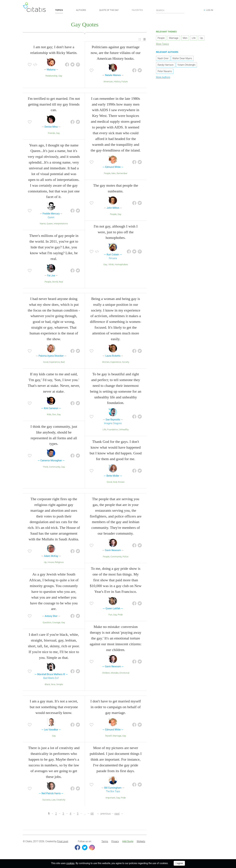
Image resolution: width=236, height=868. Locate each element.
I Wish (111, 265)
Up (45, 563)
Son (54, 415)
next (117, 814)
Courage (56, 623)
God (115, 483)
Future (125, 82)
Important (110, 799)
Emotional (124, 674)
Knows (121, 483)
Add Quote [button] (128, 842)
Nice (53, 685)
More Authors (163, 78)
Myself (108, 737)
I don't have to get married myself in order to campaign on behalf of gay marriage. (116, 708)
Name (43, 225)
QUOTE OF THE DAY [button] (109, 10)
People (48, 283)
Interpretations (61, 225)
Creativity (61, 801)
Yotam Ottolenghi (186, 66)
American (108, 82)
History (117, 82)
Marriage (117, 737)
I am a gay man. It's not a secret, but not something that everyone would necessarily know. (54, 708)
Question (47, 623)
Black (47, 685)
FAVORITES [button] (137, 10)
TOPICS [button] (59, 10)
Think (45, 468)
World (55, 283)
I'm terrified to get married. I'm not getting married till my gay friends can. (54, 105)
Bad (63, 363)
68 (92, 814)
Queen (50, 225)
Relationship (51, 77)
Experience (55, 363)
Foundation (113, 431)
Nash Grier (163, 59)
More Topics (162, 45)
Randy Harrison (166, 66)
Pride (120, 616)
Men (114, 174)
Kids (49, 415)
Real (61, 283)
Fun (110, 616)
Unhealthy (124, 431)
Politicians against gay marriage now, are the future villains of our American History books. (116, 54)
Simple (60, 685)
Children (106, 674)
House (51, 563)
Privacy (115, 842)
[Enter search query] (170, 10)
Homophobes (121, 265)
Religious (59, 563)
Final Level (63, 842)
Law (53, 801)
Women (106, 363)
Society (126, 363)
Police (125, 557)
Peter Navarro (165, 72)
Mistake (115, 674)
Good (46, 363)
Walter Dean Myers (182, 59)
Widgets (141, 842)
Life (104, 431)
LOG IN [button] (210, 10)
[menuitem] (140, 40)
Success (46, 801)
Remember (122, 174)
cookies (70, 863)
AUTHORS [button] (81, 10)
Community (55, 468)
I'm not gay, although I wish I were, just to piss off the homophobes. (116, 233)
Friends (51, 134)
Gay (60, 77)
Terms (105, 842)
